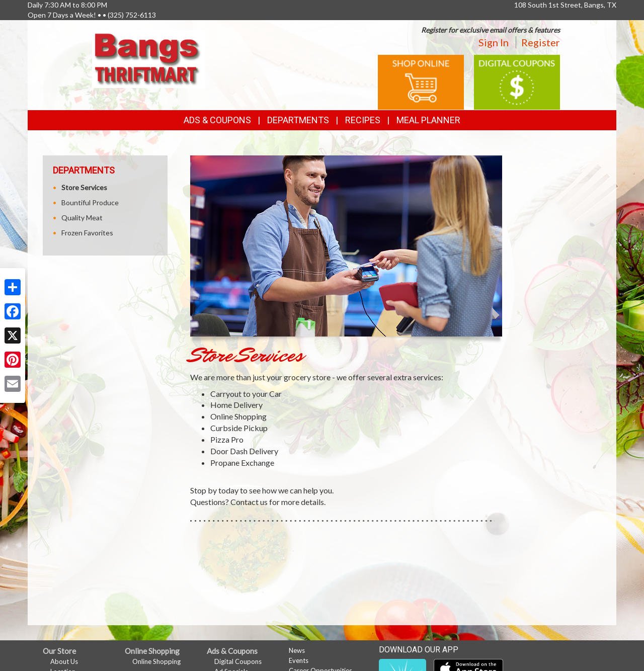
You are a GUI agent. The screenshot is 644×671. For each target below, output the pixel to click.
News (297, 650)
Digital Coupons (238, 661)
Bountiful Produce (90, 202)
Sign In (494, 42)
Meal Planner (428, 120)
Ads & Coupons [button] (217, 120)
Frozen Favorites (87, 233)
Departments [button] (298, 120)
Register (541, 42)
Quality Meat (82, 218)
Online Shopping (156, 661)
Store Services (84, 187)
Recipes (363, 120)
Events (299, 660)
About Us (64, 661)
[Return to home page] (148, 58)
